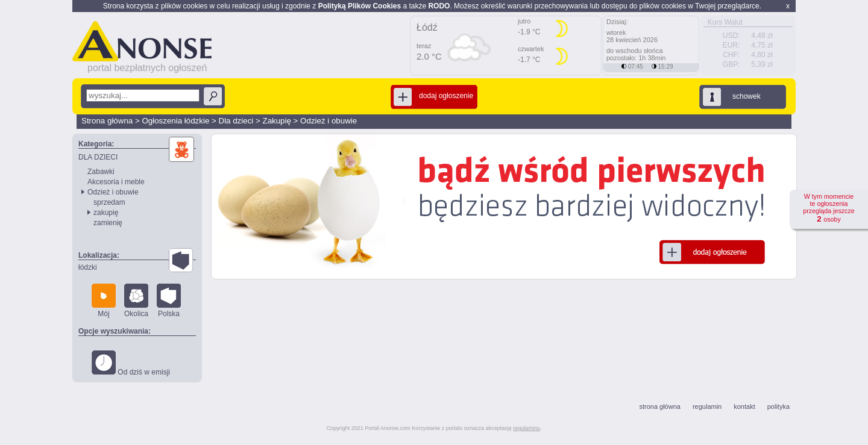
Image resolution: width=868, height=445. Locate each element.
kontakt (744, 406)
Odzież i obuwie (329, 121)
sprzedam (109, 202)
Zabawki (101, 172)
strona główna (660, 406)
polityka (778, 406)
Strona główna (107, 121)
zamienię (108, 223)
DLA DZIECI (98, 157)
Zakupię (276, 121)
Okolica (136, 301)
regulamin (707, 406)
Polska (169, 301)
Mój (104, 301)
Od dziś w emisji (131, 363)
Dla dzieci (236, 121)
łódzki (88, 267)
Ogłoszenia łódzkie (175, 121)
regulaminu (527, 428)
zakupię (106, 213)
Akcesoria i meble (116, 182)
